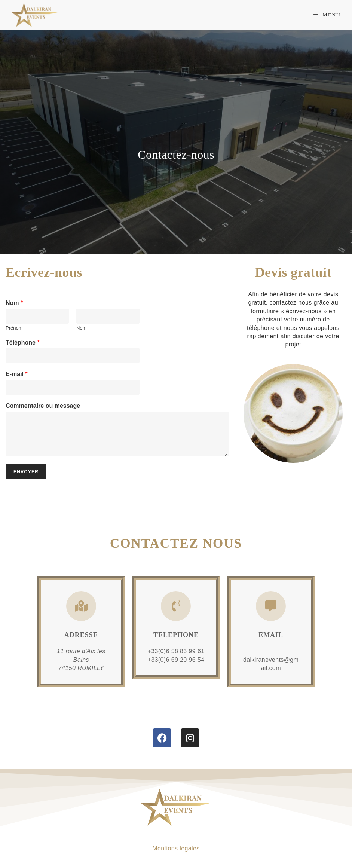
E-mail (17, 374)
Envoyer (26, 472)
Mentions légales (176, 848)
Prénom (14, 328)
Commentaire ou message (43, 406)
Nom (14, 303)
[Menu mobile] (327, 15)
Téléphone (23, 343)
